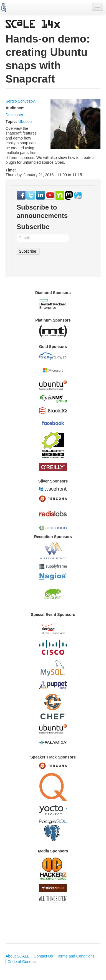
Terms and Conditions (76, 956)
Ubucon (25, 121)
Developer (14, 115)
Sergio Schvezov (20, 101)
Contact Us (43, 956)
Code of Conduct (22, 962)
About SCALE (17, 956)
